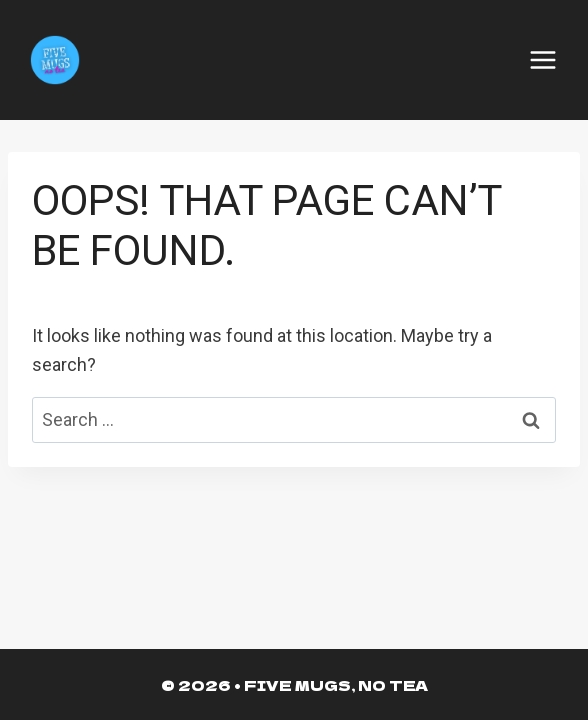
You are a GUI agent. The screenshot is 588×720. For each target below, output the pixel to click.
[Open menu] (543, 60)
